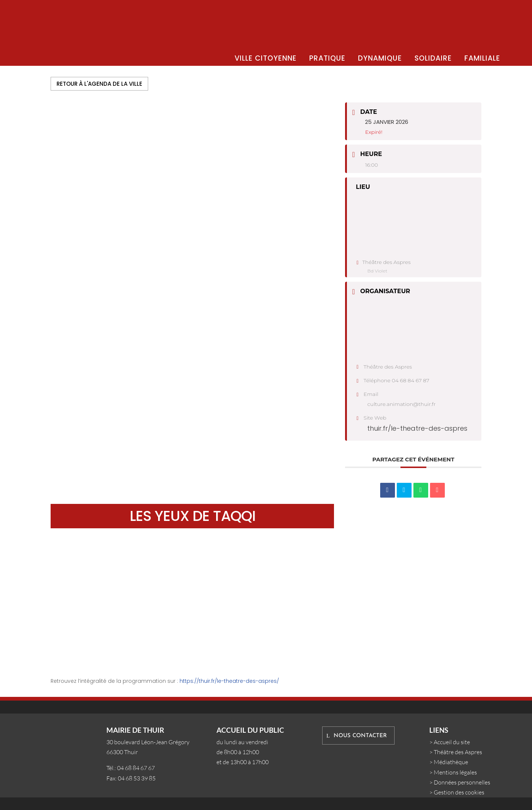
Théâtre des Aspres (458, 752)
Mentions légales (455, 772)
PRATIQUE (327, 58)
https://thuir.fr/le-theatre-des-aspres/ (229, 681)
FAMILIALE (482, 58)
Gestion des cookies (459, 792)
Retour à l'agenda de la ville (99, 84)
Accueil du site (452, 742)
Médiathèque (451, 762)
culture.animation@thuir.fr (401, 404)
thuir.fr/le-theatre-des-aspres (417, 428)
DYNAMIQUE (380, 58)
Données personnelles (462, 782)
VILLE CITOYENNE (266, 58)
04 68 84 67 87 (411, 380)
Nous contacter (360, 736)
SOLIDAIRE (433, 58)
